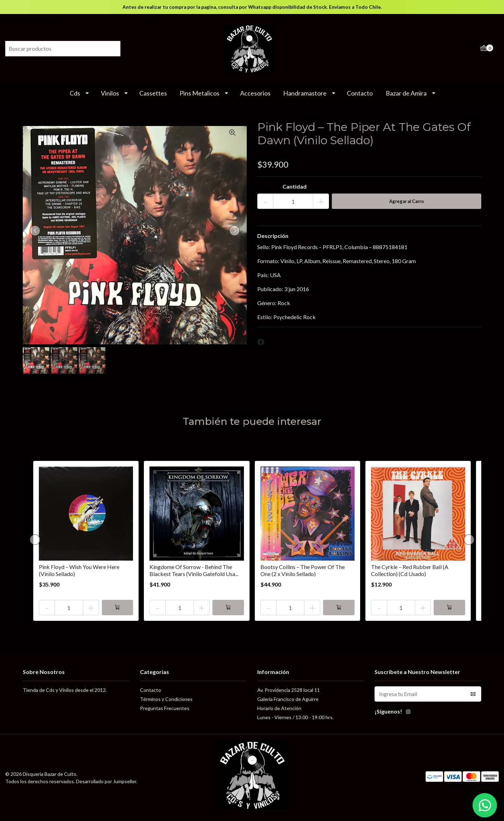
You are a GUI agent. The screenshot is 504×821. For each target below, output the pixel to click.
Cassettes (153, 93)
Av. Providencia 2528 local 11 (289, 690)
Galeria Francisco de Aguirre (288, 699)
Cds (75, 93)
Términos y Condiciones (166, 699)
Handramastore (305, 93)
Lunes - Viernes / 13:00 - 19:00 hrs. (295, 717)
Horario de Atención (279, 708)
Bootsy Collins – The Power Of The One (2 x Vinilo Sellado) (303, 570)
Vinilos (110, 93)
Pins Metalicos (199, 93)
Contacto (360, 93)
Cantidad (295, 186)
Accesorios (255, 93)
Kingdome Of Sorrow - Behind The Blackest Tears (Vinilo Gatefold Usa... (194, 570)
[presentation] (35, 231)
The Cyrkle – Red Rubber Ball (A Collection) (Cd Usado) (410, 570)
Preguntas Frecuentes (165, 708)
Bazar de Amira (406, 93)
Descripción (273, 236)
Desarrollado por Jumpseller (106, 781)
